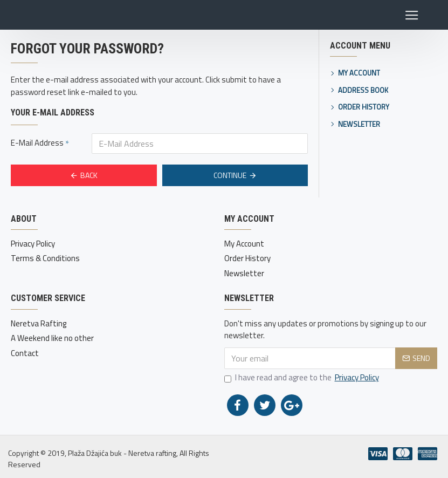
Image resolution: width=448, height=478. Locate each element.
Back (89, 175)
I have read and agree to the (302, 378)
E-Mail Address (37, 143)
